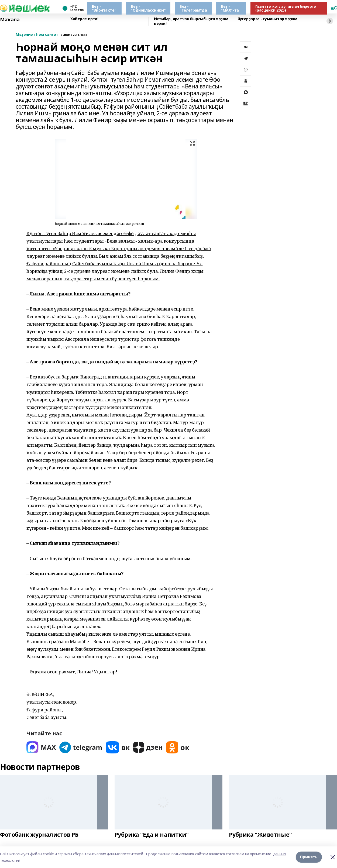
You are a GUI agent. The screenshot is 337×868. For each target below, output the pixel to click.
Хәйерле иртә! (84, 19)
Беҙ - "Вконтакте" (104, 8)
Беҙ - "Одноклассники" (148, 8)
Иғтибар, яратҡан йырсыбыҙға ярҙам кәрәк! (191, 21)
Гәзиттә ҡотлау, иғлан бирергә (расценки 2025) (286, 8)
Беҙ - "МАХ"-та (230, 8)
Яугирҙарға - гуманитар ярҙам (267, 19)
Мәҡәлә (10, 20)
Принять (309, 857)
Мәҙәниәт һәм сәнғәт (37, 35)
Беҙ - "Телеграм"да (193, 8)
